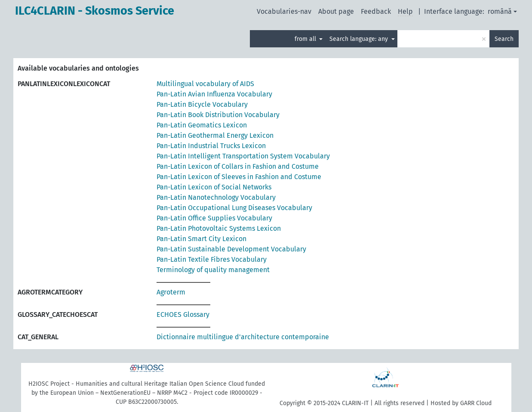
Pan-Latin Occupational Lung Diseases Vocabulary (234, 208)
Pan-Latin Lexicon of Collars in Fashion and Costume (238, 166)
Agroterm (171, 292)
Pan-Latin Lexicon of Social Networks (214, 187)
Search (504, 39)
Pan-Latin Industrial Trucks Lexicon (211, 146)
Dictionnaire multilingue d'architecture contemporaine (243, 337)
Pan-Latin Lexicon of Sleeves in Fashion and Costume (239, 177)
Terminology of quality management (213, 270)
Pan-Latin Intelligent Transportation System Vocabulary (243, 156)
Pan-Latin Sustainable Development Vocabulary (231, 249)
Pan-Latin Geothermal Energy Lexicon (215, 135)
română (500, 11)
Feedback (376, 11)
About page (336, 11)
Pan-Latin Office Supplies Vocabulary (214, 218)
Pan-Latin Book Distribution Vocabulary (218, 115)
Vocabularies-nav (284, 11)
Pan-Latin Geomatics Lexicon (202, 125)
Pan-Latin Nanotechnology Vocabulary (216, 197)
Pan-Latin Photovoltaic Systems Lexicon (219, 228)
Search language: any (360, 39)
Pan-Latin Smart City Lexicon (201, 239)
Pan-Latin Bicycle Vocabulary (202, 104)
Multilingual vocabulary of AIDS (205, 84)
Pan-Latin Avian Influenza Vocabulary (214, 94)
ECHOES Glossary (183, 314)
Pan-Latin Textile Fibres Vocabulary (212, 259)
